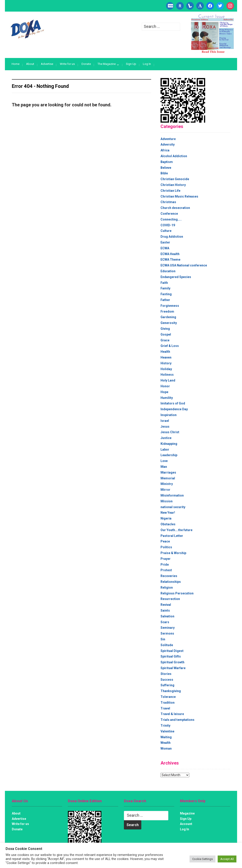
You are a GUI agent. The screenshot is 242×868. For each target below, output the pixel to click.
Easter (165, 242)
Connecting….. (171, 219)
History (166, 363)
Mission (167, 501)
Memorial (168, 478)
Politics (166, 547)
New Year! (168, 513)
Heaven (166, 357)
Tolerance (168, 697)
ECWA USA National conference (184, 265)
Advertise (47, 64)
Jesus (165, 427)
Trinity (165, 726)
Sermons (167, 633)
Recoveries (169, 576)
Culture (166, 231)
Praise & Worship (173, 553)
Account (186, 824)
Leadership (169, 455)
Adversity (168, 144)
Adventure (168, 139)
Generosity (169, 323)
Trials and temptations (177, 720)
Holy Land (168, 380)
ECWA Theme (170, 260)
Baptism (167, 162)
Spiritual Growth (172, 662)
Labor (165, 449)
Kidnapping (169, 444)
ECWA (165, 248)
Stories (166, 674)
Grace (165, 340)
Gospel (166, 334)
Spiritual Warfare (173, 668)
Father (165, 300)
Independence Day (174, 409)
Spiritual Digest (172, 651)
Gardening (168, 317)
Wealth (166, 743)
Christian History (173, 185)
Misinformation (172, 495)
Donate (86, 64)
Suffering (167, 685)
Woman (166, 748)
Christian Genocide (175, 179)
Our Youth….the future (176, 530)
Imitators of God (173, 403)
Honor (165, 386)
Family (165, 288)
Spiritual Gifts (171, 656)
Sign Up (131, 64)
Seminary (168, 628)
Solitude (167, 645)
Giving (165, 329)
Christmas (168, 202)
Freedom (167, 311)
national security (173, 507)
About (30, 64)
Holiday (166, 369)
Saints (165, 610)
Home (16, 64)
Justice (166, 438)
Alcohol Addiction (174, 156)
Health (165, 352)
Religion (167, 588)
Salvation (167, 616)
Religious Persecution (177, 593)
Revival (166, 605)
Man (164, 467)
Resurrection (170, 599)
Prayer (166, 559)
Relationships (171, 582)
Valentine (167, 731)
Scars (165, 622)
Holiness (167, 375)
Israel (165, 421)
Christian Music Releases (179, 196)
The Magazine (107, 64)
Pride (165, 565)
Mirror (165, 490)
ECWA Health (170, 254)
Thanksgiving (171, 691)
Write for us (67, 64)
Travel (165, 708)
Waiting (166, 737)
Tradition (168, 703)
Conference (169, 214)
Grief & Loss (170, 346)
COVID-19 (168, 225)
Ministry (167, 484)
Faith (164, 283)
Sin (163, 639)
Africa (165, 150)
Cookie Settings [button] (202, 859)
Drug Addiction (172, 237)
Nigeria (166, 518)
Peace (165, 541)
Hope (164, 392)
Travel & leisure (172, 714)
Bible (164, 173)
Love (164, 461)
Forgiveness (170, 306)
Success (167, 680)
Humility (167, 398)
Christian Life (170, 191)
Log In (147, 64)
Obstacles (168, 524)
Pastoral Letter (172, 536)
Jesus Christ (170, 432)
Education (168, 271)
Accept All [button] (227, 859)
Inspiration (169, 415)
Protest (166, 570)
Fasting (166, 294)
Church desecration (175, 208)
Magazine (187, 813)
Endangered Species (176, 277)
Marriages (168, 472)
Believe (166, 168)
